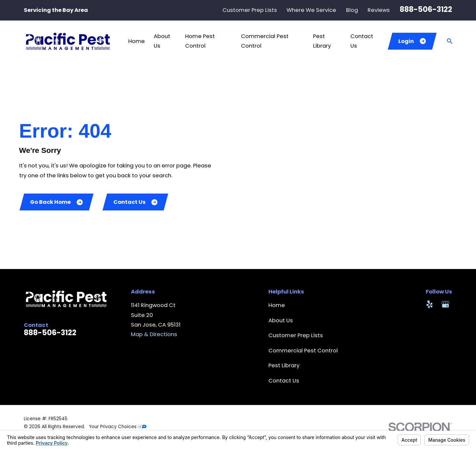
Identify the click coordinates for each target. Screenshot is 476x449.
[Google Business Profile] (445, 304)
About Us (281, 320)
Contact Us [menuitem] (362, 41)
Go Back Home (56, 202)
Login (412, 41)
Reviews (379, 10)
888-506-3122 (426, 9)
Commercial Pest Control (303, 351)
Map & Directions (154, 334)
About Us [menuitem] (162, 41)
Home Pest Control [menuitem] (200, 41)
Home (277, 305)
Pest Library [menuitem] (322, 41)
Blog (352, 10)
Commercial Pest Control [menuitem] (265, 41)
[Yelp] (430, 304)
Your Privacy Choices (118, 427)
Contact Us (136, 202)
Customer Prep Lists (250, 10)
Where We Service (311, 10)
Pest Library (284, 365)
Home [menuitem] (137, 41)
